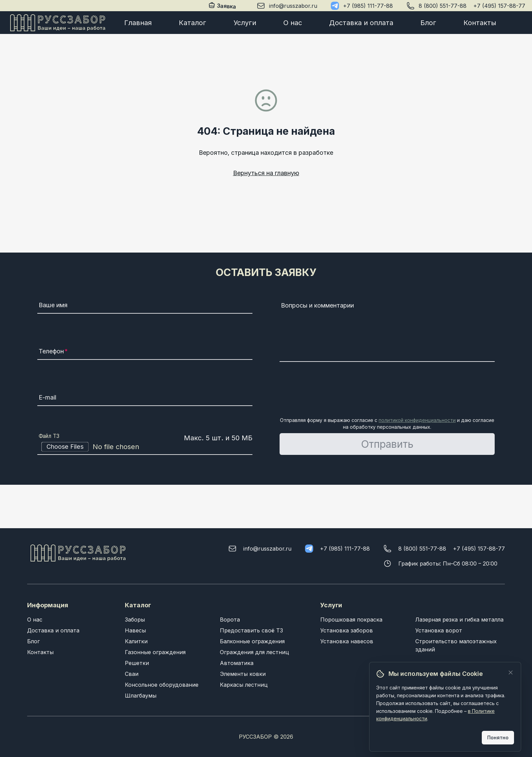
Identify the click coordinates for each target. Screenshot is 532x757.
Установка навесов (347, 641)
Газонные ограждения (155, 652)
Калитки (136, 641)
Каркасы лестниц (244, 685)
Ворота (230, 620)
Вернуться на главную (266, 173)
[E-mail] (145, 399)
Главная (138, 23)
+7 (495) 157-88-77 (499, 6)
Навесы (135, 630)
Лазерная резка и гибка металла (459, 620)
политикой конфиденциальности (417, 420)
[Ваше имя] (145, 306)
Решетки (137, 663)
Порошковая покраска (351, 620)
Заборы (135, 620)
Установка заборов (347, 630)
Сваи (132, 674)
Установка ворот (439, 630)
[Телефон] (145, 352)
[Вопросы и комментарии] (387, 331)
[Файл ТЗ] (145, 447)
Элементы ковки (243, 674)
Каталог (193, 23)
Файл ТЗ (49, 436)
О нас (293, 23)
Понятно (498, 737)
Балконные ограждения (252, 641)
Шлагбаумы (141, 696)
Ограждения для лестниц (254, 652)
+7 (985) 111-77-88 (368, 6)
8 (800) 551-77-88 (443, 6)
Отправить (387, 444)
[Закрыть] (511, 672)
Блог (428, 23)
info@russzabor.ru (293, 6)
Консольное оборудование (162, 685)
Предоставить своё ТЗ (251, 630)
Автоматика (237, 663)
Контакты (480, 23)
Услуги (245, 23)
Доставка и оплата (361, 23)
